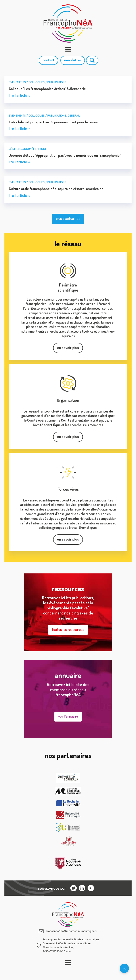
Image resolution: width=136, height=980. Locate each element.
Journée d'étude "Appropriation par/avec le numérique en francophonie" (65, 155)
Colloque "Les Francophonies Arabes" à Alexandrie (47, 89)
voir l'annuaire (68, 717)
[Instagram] (74, 888)
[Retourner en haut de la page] (124, 968)
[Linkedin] (82, 888)
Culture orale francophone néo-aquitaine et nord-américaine (56, 189)
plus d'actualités (68, 219)
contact (48, 60)
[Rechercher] (92, 60)
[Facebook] (91, 888)
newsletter (73, 60)
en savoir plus (68, 348)
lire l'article (20, 95)
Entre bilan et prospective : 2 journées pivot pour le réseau (54, 122)
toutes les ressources (68, 630)
